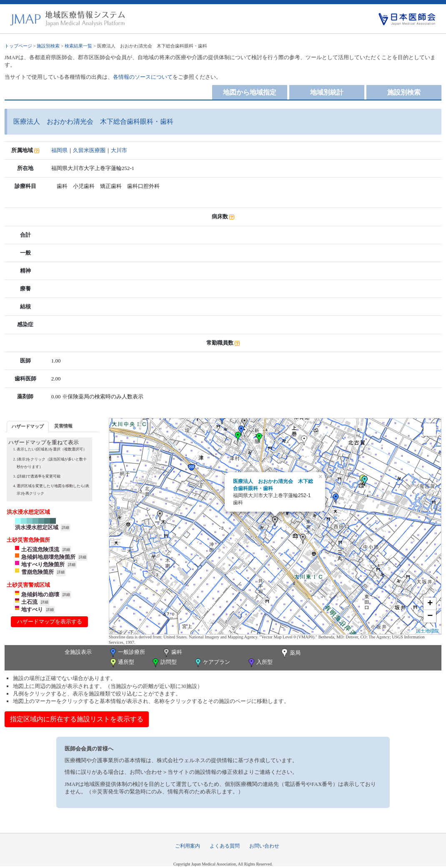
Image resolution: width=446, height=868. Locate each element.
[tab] (28, 426)
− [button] (430, 616)
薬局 (290, 653)
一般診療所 (127, 653)
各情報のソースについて (143, 77)
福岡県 (59, 150)
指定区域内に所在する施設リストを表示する (77, 719)
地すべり (32, 609)
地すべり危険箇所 (43, 564)
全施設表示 (78, 652)
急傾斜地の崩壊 (40, 594)
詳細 (65, 528)
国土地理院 (427, 631)
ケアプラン (212, 663)
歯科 (172, 653)
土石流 (29, 602)
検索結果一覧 (78, 46)
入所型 (260, 663)
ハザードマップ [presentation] (28, 426)
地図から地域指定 (250, 92)
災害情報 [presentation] (63, 426)
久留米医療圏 (89, 150)
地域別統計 (327, 92)
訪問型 (164, 663)
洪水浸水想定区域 (37, 527)
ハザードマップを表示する (50, 622)
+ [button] (430, 604)
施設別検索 (48, 46)
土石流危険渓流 (40, 549)
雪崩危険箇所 (38, 572)
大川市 (119, 150)
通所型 (121, 663)
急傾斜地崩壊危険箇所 (48, 557)
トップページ (18, 46)
